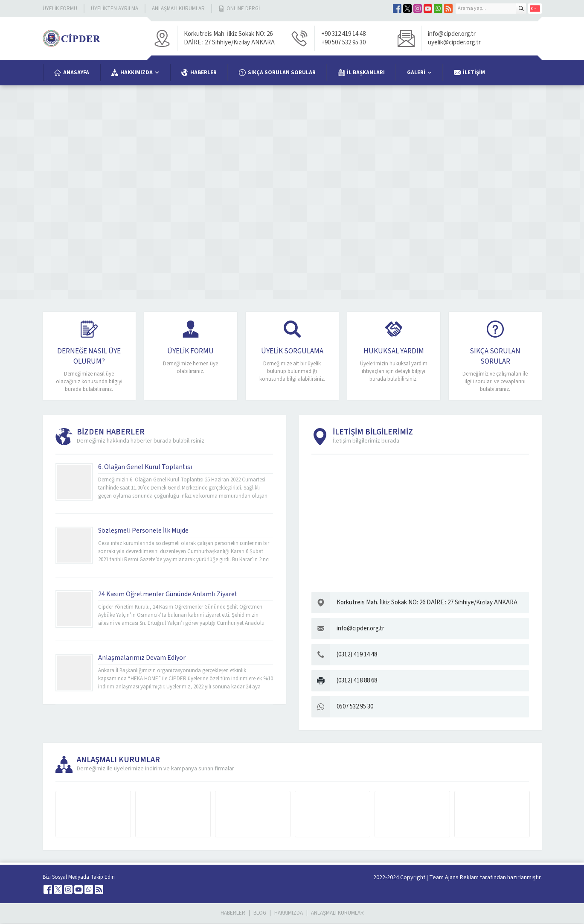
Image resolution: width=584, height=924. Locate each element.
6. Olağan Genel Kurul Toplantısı (145, 468)
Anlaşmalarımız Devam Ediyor (142, 659)
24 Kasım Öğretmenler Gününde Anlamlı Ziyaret (168, 595)
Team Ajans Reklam (454, 879)
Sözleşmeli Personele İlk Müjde (143, 532)
